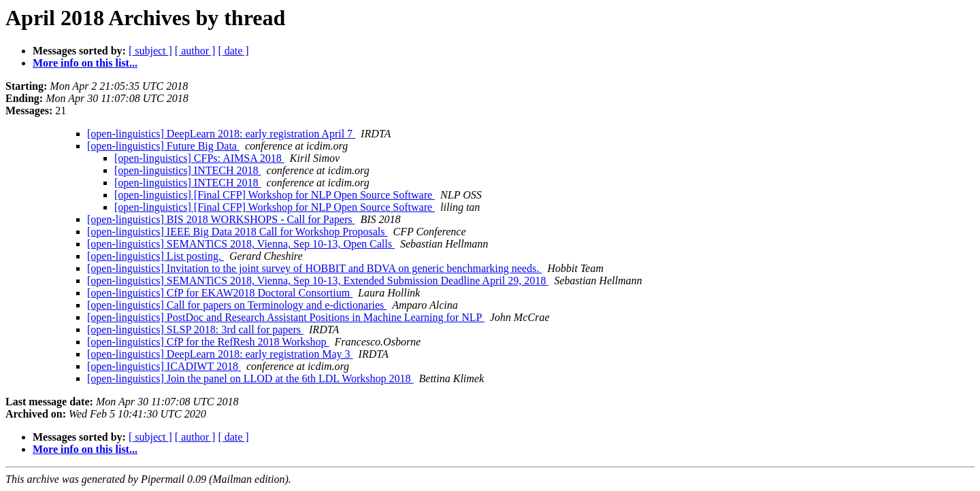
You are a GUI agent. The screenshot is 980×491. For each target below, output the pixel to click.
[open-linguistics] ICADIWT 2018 (164, 366)
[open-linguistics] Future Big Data (163, 146)
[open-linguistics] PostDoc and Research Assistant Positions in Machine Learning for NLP (286, 317)
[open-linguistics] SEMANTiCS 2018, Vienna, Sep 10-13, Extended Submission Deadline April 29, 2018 (318, 281)
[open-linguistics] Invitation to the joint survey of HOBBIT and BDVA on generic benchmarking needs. (314, 268)
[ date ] (233, 51)
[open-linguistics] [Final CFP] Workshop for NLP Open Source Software (275, 195)
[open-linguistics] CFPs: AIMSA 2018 (199, 158)
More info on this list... (85, 63)
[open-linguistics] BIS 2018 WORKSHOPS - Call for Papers (221, 219)
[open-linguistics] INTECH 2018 (188, 170)
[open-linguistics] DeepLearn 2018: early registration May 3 (220, 354)
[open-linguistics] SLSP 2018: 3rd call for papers (195, 329)
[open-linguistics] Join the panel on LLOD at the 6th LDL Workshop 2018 (250, 378)
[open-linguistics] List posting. (156, 256)
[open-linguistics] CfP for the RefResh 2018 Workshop (208, 342)
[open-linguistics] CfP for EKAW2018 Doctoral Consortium (220, 293)
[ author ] (195, 51)
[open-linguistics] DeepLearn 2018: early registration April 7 (221, 134)
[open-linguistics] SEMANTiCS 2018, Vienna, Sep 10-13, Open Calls (241, 244)
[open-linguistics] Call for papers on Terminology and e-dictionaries (237, 305)
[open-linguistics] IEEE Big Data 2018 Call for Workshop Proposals (237, 232)
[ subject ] (150, 51)
